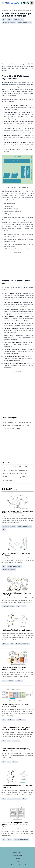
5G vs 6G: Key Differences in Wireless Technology (16, 594)
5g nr (9, 840)
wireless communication (21, 840)
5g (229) (6, 473)
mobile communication (24, 22)
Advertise (17, 859)
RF (12, 3)
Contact (18, 861)
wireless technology (8, 606)
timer (15, 762)
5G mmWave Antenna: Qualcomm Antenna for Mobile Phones (15, 668)
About (18, 850)
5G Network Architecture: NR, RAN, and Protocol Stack (17, 787)
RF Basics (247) (8, 425)
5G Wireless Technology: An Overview (17, 630)
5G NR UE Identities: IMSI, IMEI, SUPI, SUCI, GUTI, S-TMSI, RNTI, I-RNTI (16, 729)
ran (24, 799)
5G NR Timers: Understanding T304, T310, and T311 (16, 750)
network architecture (9, 22)
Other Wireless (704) (9, 422)
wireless (5, 644)
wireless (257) (13, 470)
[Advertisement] (17, 44)
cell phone (11, 720)
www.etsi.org (25, 187)
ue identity (16, 741)
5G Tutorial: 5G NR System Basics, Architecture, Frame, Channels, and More (15, 824)
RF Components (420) (24, 422)
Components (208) (9, 429)
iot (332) (25, 467)
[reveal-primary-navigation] (32, 3)
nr (9, 741)
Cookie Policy (18, 856)
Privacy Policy (18, 853)
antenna (19, 681)
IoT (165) (19, 429)
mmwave (10, 681)
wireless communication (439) (12, 467)
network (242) (23, 470)
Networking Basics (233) (22, 425)
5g (4, 19)
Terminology (5, 10)
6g (23, 606)
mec (9, 19)
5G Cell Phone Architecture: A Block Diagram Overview (15, 705)
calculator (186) (8, 480)
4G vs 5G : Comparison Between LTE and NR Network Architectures (17, 512)
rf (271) (5, 470)
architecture (21, 720)
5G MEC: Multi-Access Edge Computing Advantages (23, 10)
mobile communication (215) (18, 473)
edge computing (18, 19)
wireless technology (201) (17, 477)
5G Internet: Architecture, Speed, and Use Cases (16, 554)
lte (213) (6, 477)
